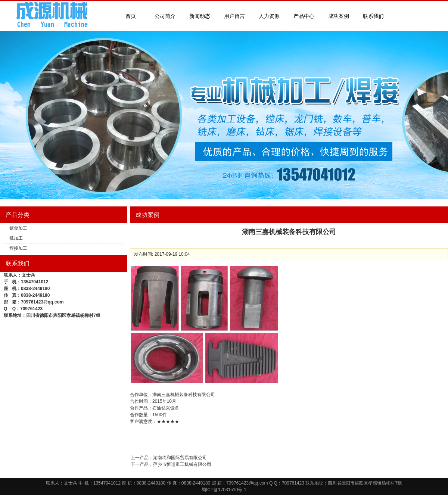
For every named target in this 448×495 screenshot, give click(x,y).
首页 (131, 16)
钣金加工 (18, 228)
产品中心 (304, 16)
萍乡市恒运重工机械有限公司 (182, 464)
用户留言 (234, 16)
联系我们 (373, 16)
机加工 (16, 238)
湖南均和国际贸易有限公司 (180, 458)
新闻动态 (200, 16)
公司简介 (165, 16)
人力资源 (269, 16)
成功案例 (339, 16)
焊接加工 (18, 248)
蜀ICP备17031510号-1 (224, 490)
